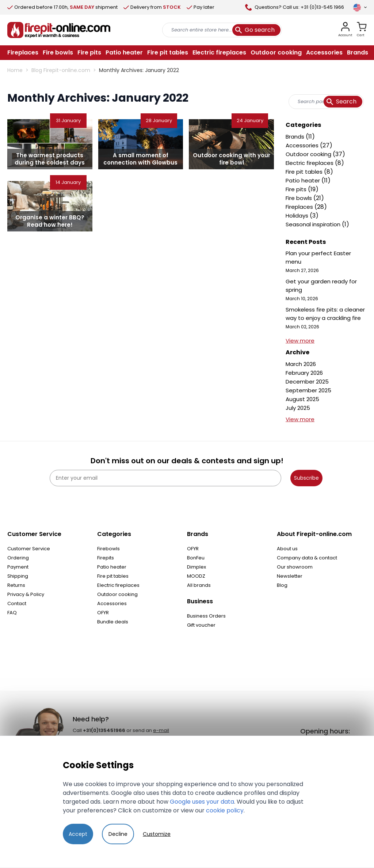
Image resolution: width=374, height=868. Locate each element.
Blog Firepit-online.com (61, 70)
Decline (118, 834)
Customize (157, 834)
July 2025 (298, 408)
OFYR (103, 613)
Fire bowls (299, 198)
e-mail (161, 730)
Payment (18, 567)
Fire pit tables (305, 172)
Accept (78, 834)
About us (287, 549)
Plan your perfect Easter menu (318, 257)
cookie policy (225, 810)
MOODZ (196, 576)
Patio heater (304, 180)
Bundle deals (113, 622)
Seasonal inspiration (314, 224)
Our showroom (295, 567)
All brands (199, 585)
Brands (296, 137)
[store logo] (59, 30)
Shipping (18, 576)
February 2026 (304, 373)
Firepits (106, 558)
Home (15, 70)
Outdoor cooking (309, 154)
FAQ (12, 613)
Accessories (303, 145)
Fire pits (297, 189)
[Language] (360, 7)
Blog (282, 585)
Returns (16, 585)
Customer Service (29, 549)
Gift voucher (201, 625)
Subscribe (306, 478)
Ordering (18, 558)
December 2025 (307, 382)
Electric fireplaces (310, 163)
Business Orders (206, 616)
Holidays (298, 216)
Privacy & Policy (26, 594)
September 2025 (308, 390)
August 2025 (302, 399)
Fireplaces (300, 207)
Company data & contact (307, 558)
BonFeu (196, 558)
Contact (17, 603)
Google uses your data (202, 802)
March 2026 (301, 364)
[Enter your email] (165, 478)
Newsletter (290, 576)
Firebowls (108, 549)
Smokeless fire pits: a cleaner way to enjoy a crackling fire (325, 314)
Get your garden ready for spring (321, 286)
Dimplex (196, 567)
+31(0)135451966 (104, 730)
